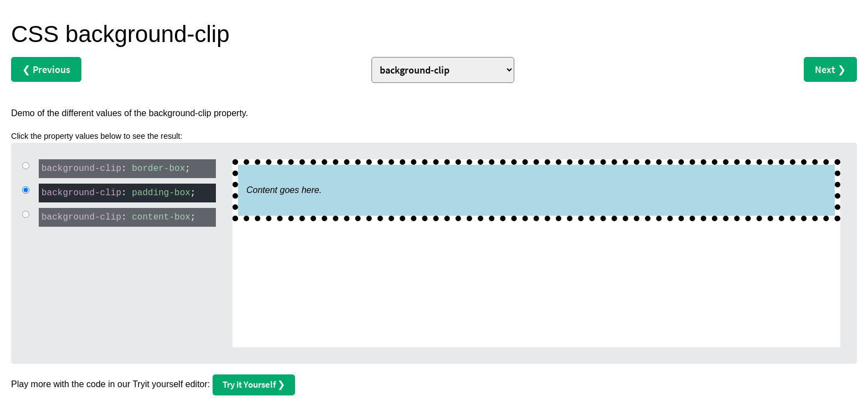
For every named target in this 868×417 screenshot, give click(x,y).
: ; (115, 168)
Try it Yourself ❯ (254, 384)
